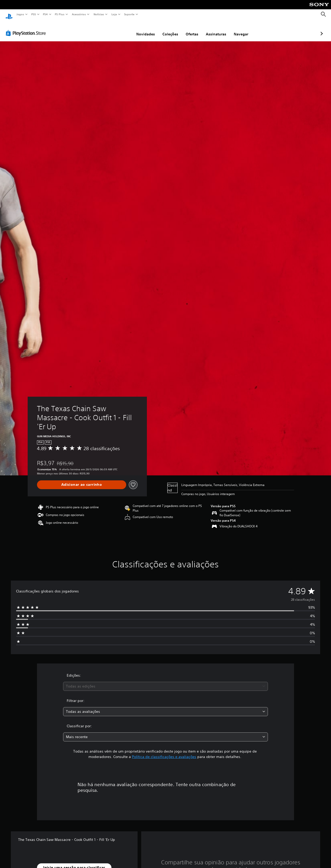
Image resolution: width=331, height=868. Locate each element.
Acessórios (79, 14)
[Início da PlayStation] (9, 14)
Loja (114, 14)
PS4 (45, 14)
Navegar (214, 29)
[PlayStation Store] (27, 28)
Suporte (129, 14)
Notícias (99, 14)
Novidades (118, 29)
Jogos (20, 14)
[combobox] (166, 681)
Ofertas (165, 29)
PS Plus (60, 14)
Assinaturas (189, 29)
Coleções (143, 29)
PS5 (33, 14)
